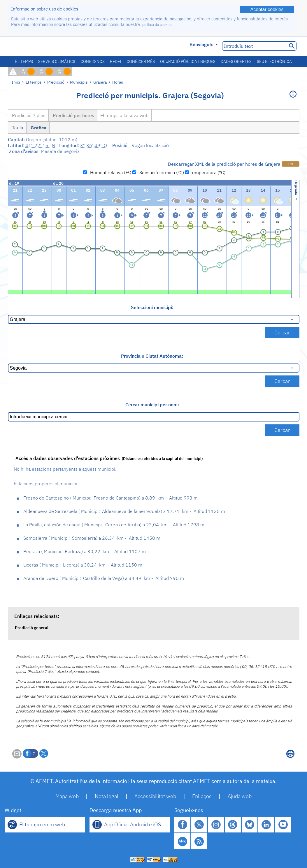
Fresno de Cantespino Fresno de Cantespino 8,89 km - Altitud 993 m (110, 498)
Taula (17, 128)
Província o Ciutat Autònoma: (152, 356)
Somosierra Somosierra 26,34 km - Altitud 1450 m (92, 538)
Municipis (79, 82)
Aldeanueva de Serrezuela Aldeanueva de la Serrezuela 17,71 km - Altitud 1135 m (124, 511)
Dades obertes (236, 61)
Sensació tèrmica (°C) (160, 172)
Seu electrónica (274, 61)
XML (291, 164)
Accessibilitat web (155, 796)
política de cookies (157, 25)
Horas (118, 82)
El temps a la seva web (124, 115)
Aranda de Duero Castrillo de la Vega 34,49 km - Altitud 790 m (104, 578)
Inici (16, 82)
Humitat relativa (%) (109, 172)
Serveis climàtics (57, 61)
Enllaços (202, 796)
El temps (24, 61)
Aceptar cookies (267, 9)
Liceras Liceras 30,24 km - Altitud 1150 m (83, 565)
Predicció (56, 82)
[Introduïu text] (254, 46)
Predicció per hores (73, 115)
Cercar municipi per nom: (152, 405)
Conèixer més (141, 61)
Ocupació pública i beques (188, 61)
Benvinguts (204, 44)
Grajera (100, 82)
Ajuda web (240, 796)
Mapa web (67, 796)
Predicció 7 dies (28, 115)
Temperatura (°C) (208, 172)
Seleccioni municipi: (152, 307)
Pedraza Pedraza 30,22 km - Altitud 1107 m (85, 551)
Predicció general (32, 628)
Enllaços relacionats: (37, 616)
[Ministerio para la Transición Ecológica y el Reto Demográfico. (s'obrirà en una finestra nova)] (41, 46)
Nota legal (107, 796)
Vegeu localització (150, 145)
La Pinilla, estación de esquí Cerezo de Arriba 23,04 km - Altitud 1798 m (114, 525)
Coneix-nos (93, 61)
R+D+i (116, 61)
